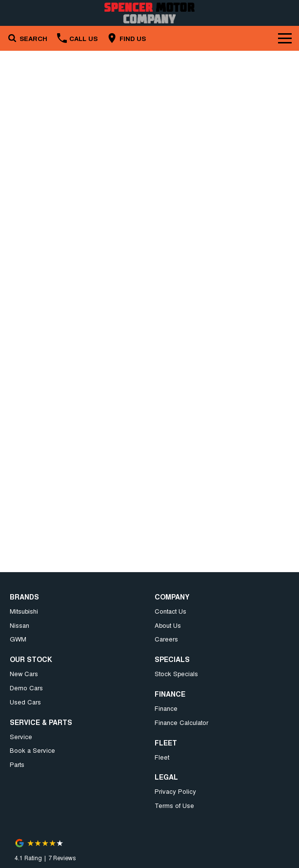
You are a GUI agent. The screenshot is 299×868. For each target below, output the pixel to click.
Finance (166, 708)
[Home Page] (149, 13)
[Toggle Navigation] (285, 38)
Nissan (20, 625)
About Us (168, 625)
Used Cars (25, 702)
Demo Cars (26, 688)
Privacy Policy (175, 791)
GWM (18, 639)
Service (21, 736)
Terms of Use (174, 805)
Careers (166, 639)
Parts (17, 764)
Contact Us (170, 611)
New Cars (24, 673)
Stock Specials (176, 673)
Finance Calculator (181, 722)
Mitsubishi (24, 611)
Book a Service (32, 750)
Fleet (162, 757)
